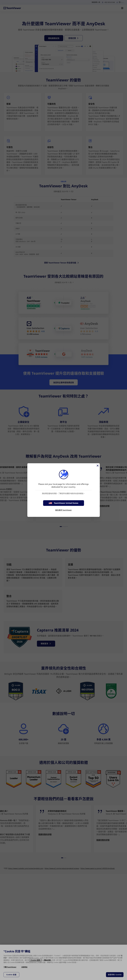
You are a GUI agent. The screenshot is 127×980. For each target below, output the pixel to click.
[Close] (97, 466)
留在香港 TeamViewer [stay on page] (63, 510)
